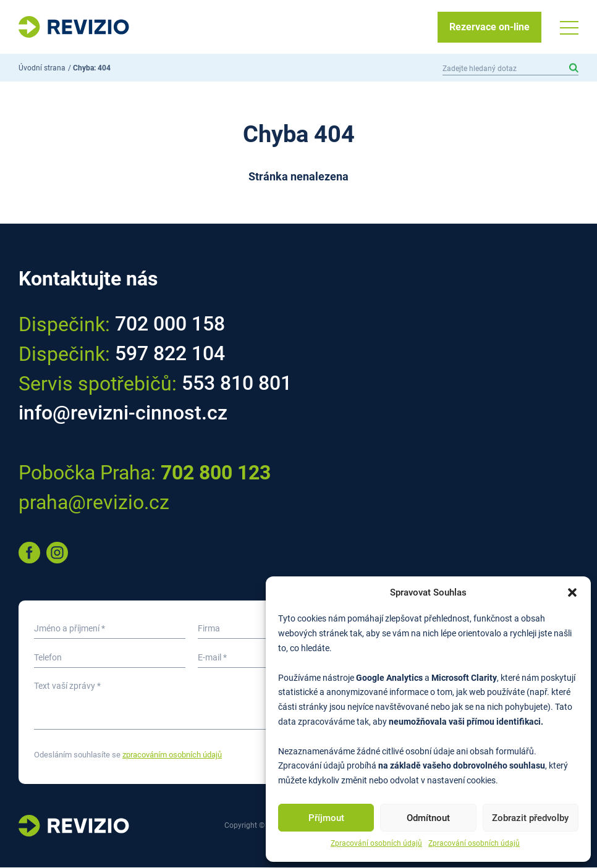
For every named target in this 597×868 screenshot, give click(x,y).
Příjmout (326, 818)
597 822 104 (170, 355)
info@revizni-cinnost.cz (123, 414)
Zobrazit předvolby (530, 818)
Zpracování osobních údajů (376, 843)
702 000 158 (170, 325)
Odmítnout (428, 818)
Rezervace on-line (489, 27)
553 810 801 (237, 384)
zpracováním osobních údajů (172, 755)
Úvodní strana (42, 69)
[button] (572, 592)
